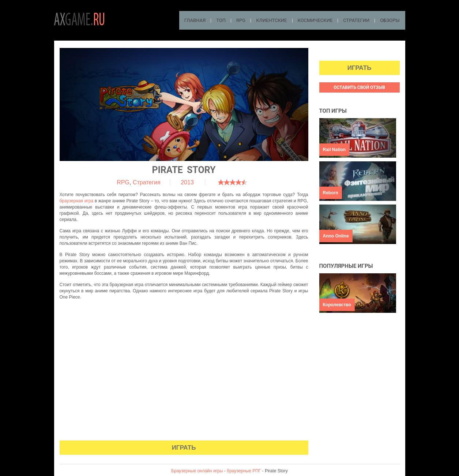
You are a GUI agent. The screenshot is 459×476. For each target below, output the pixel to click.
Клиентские (271, 20)
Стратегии (356, 20)
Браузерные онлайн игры (197, 471)
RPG (241, 20)
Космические (315, 20)
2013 (187, 182)
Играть (184, 448)
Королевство (337, 305)
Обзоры (390, 20)
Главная (195, 20)
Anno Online (336, 236)
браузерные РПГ (244, 471)
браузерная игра (77, 201)
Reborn (331, 193)
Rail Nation (334, 150)
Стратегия (147, 182)
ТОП (221, 20)
